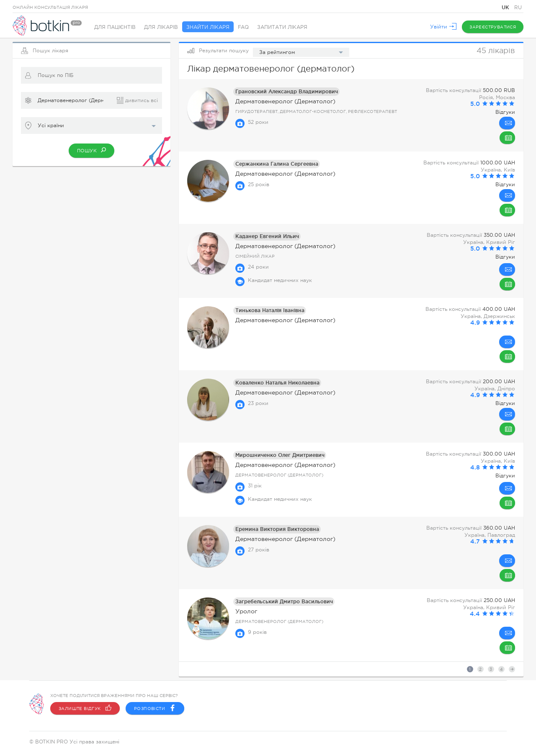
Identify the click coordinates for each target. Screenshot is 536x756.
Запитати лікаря (282, 27)
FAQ (243, 27)
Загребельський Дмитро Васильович (284, 601)
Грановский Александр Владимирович (287, 91)
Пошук (91, 150)
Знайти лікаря (208, 27)
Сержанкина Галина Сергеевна (277, 164)
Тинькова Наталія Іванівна (270, 310)
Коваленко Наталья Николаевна (277, 383)
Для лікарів (161, 27)
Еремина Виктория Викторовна (277, 529)
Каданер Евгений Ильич (267, 236)
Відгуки (505, 112)
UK (506, 7)
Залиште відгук (85, 708)
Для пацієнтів (115, 27)
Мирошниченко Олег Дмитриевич (280, 455)
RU (518, 8)
